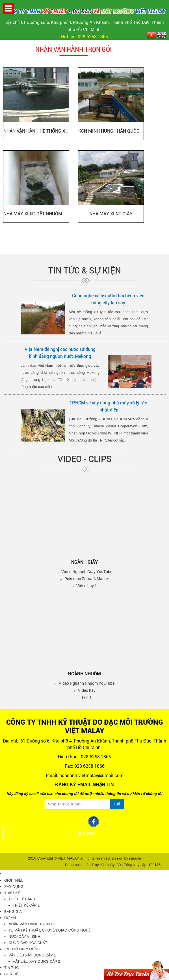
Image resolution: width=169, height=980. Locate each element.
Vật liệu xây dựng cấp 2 (36, 961)
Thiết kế (12, 893)
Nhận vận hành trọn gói (33, 924)
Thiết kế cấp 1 (22, 899)
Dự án (10, 918)
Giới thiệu (14, 880)
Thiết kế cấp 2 (26, 905)
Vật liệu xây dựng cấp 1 (32, 955)
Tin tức (12, 968)
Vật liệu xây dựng (22, 949)
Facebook (85, 833)
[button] (8, 8)
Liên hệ (11, 974)
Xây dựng (14, 887)
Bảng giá (13, 912)
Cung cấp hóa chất (28, 943)
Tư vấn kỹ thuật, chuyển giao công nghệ (49, 930)
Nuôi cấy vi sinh (24, 936)
